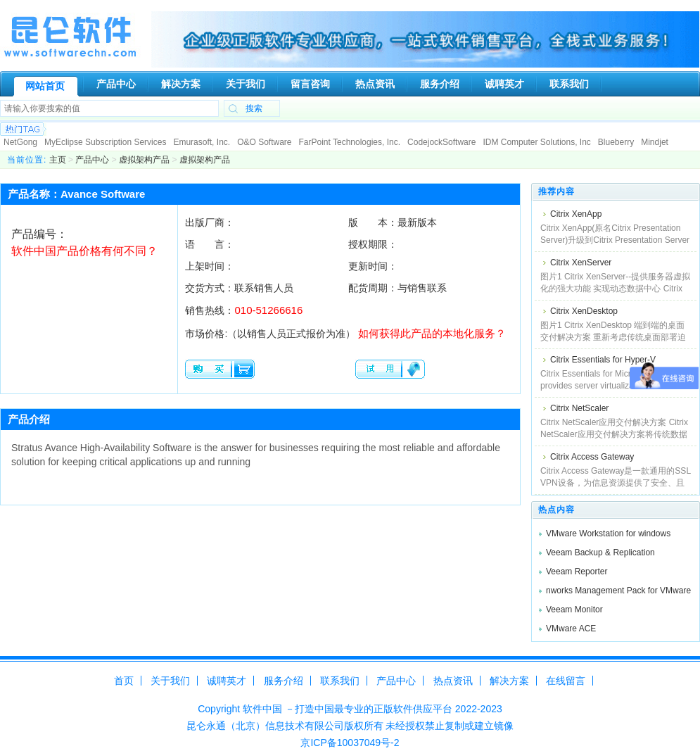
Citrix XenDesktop (584, 311)
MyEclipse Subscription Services (105, 142)
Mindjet (655, 142)
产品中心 (92, 160)
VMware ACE (571, 629)
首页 (124, 681)
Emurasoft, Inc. (202, 142)
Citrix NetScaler (579, 408)
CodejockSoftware (441, 142)
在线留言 (566, 681)
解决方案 (509, 681)
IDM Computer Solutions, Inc (536, 142)
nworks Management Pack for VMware (618, 591)
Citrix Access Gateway (592, 457)
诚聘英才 (227, 681)
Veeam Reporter (577, 572)
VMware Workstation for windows (608, 534)
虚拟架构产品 (144, 160)
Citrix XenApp (576, 214)
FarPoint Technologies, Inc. (350, 142)
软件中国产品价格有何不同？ (84, 251)
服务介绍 (284, 681)
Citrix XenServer (581, 263)
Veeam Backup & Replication (600, 553)
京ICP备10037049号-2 (350, 743)
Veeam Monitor (574, 610)
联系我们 (340, 681)
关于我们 (170, 681)
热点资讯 (453, 681)
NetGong (20, 142)
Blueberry (616, 142)
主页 (58, 160)
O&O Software (264, 142)
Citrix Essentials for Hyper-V (603, 360)
